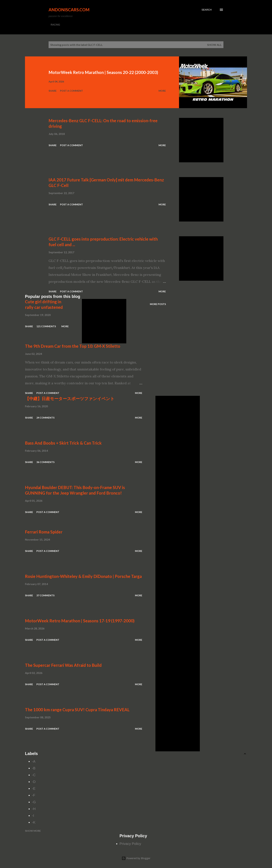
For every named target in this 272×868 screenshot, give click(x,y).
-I (33, 816)
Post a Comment (71, 91)
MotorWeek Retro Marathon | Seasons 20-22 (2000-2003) (103, 72)
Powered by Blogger (136, 858)
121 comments (46, 326)
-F (34, 795)
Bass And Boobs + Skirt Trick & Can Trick (63, 443)
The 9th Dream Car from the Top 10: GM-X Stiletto (73, 346)
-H (34, 809)
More (162, 91)
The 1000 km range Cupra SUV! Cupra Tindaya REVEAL (77, 710)
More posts (158, 304)
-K (34, 822)
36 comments (45, 462)
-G (34, 802)
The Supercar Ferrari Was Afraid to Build (63, 665)
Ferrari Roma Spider (44, 532)
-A (34, 761)
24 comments (45, 418)
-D (34, 782)
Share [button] (53, 91)
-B (34, 768)
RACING (55, 25)
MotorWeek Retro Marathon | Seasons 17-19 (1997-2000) (80, 621)
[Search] (207, 10)
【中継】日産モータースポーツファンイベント (70, 398)
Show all (214, 45)
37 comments (45, 595)
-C (34, 775)
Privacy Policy (130, 844)
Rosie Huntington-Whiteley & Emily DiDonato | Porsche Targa (83, 576)
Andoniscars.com (69, 10)
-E (34, 788)
